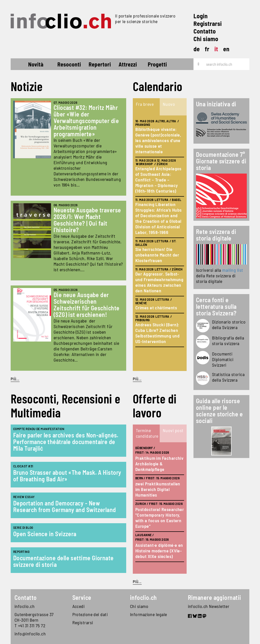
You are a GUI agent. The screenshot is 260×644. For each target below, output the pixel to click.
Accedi (79, 606)
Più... (15, 379)
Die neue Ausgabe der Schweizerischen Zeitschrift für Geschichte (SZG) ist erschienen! (87, 305)
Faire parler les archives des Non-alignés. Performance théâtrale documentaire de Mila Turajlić (66, 442)
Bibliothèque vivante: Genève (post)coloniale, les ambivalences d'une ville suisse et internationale (158, 140)
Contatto (205, 31)
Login (201, 16)
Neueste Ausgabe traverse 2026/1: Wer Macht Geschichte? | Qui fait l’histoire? (87, 220)
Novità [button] (36, 64)
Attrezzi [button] (128, 64)
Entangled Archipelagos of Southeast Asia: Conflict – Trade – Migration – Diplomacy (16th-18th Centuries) (158, 180)
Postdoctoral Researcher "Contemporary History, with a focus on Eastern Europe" (160, 518)
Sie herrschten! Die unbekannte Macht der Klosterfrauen (157, 255)
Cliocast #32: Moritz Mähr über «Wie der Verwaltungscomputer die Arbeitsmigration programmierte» (86, 121)
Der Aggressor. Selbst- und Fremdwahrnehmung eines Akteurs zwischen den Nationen (159, 282)
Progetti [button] (157, 64)
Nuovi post (173, 430)
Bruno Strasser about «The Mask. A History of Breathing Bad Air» (67, 476)
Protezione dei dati (90, 614)
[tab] (146, 107)
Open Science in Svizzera (45, 534)
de (197, 49)
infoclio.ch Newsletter (209, 606)
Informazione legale (149, 614)
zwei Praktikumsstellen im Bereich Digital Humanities (158, 489)
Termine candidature (147, 433)
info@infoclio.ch (30, 634)
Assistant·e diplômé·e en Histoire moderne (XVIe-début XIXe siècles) (159, 551)
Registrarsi (208, 23)
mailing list (233, 270)
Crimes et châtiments (156, 308)
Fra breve (145, 104)
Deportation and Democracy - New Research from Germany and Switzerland (65, 506)
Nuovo (169, 104)
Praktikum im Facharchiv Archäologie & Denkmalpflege (159, 464)
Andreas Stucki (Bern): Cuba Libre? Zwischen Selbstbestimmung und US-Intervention (157, 333)
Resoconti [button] (69, 64)
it (216, 49)
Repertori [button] (100, 64)
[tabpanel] (160, 243)
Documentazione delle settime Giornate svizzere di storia (63, 561)
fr (207, 49)
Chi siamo (206, 39)
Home (20, 65)
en (226, 49)
